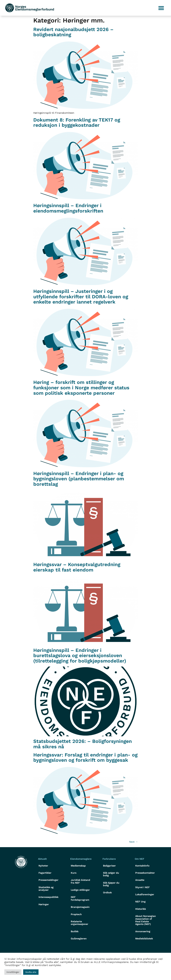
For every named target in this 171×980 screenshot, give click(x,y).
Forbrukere (109, 859)
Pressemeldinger (48, 880)
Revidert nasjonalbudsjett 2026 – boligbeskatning (73, 32)
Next (134, 842)
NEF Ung (140, 902)
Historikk (141, 909)
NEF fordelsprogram (80, 898)
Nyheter (43, 866)
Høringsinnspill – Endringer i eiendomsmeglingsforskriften (68, 208)
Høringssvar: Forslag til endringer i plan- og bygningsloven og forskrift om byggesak (85, 758)
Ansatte (140, 880)
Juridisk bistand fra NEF (80, 881)
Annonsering (143, 931)
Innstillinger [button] (13, 972)
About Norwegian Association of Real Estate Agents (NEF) (146, 920)
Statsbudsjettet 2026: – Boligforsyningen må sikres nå (83, 744)
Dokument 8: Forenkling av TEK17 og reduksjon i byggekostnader (77, 123)
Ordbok (107, 892)
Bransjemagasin (80, 907)
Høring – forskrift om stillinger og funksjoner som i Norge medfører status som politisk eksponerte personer (81, 388)
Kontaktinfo (142, 866)
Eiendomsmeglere (81, 859)
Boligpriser (109, 866)
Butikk (75, 931)
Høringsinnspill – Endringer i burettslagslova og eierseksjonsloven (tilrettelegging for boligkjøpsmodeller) (80, 656)
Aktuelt (42, 859)
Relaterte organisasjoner (79, 923)
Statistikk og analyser (46, 889)
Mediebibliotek (144, 939)
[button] (161, 8)
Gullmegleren (79, 939)
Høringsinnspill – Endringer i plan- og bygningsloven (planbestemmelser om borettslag (79, 479)
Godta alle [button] (31, 972)
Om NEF (140, 859)
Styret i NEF (142, 887)
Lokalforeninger (145, 894)
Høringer (44, 904)
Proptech (76, 914)
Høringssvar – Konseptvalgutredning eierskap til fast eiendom (77, 567)
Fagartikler (45, 873)
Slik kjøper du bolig (111, 884)
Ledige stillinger (80, 890)
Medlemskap (78, 866)
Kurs (74, 873)
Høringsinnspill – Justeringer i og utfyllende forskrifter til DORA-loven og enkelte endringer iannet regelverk (81, 297)
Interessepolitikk (48, 897)
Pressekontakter (145, 873)
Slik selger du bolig (111, 874)
